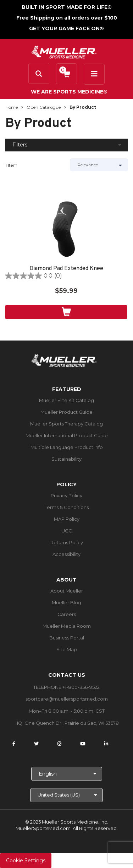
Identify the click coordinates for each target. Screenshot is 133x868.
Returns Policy (67, 542)
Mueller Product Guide (66, 412)
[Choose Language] (67, 774)
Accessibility (66, 554)
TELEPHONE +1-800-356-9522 (66, 687)
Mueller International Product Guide (67, 435)
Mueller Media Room (67, 626)
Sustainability (66, 459)
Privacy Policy (66, 495)
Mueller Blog (66, 602)
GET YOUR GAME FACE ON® (66, 28)
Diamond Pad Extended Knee (66, 269)
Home (12, 107)
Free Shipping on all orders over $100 (67, 18)
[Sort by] (99, 165)
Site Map (67, 649)
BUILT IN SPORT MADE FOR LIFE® (67, 7)
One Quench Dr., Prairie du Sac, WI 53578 (72, 723)
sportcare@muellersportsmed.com (67, 699)
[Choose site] (66, 795)
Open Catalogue (44, 107)
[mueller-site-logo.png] (64, 51)
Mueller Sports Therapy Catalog (66, 424)
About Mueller (67, 591)
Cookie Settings (26, 861)
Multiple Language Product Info (67, 447)
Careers (67, 614)
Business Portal (67, 638)
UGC (67, 531)
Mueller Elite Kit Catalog (66, 400)
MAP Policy (67, 519)
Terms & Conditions (67, 507)
